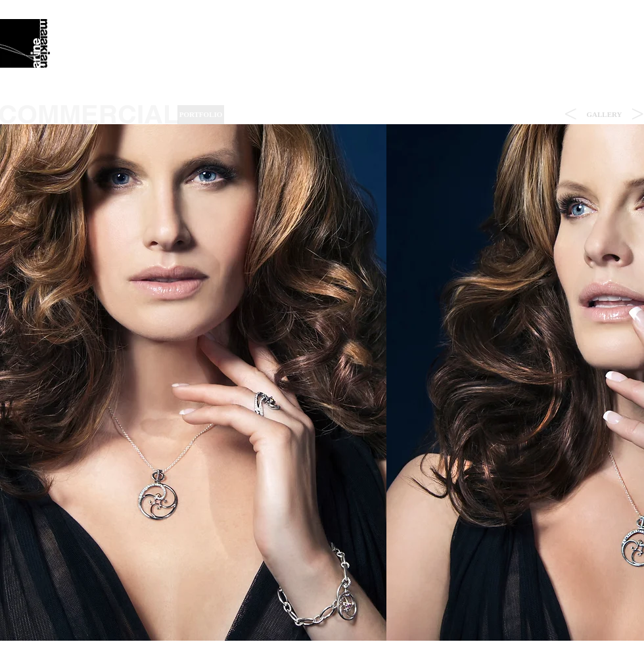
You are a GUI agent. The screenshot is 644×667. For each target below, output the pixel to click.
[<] (570, 114)
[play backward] (16, 382)
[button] (604, 115)
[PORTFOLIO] (201, 115)
